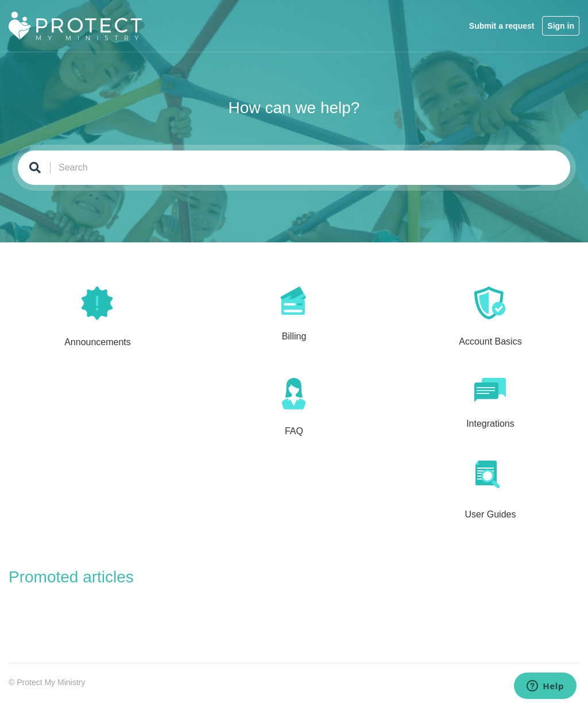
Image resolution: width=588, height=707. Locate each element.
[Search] (294, 168)
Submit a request (502, 26)
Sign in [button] (561, 26)
